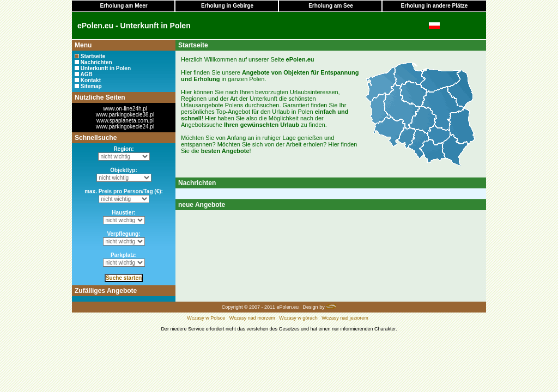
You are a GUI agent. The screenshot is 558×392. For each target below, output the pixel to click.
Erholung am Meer (123, 6)
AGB (86, 74)
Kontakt (91, 80)
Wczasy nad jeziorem (345, 318)
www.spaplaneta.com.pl (125, 121)
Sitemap (91, 86)
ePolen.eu (288, 307)
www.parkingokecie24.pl (125, 127)
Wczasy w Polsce (206, 318)
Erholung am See (331, 6)
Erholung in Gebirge (227, 6)
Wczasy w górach (298, 318)
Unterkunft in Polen (106, 68)
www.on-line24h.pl (125, 109)
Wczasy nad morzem (252, 318)
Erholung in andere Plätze (435, 6)
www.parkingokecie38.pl (125, 115)
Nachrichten (96, 62)
